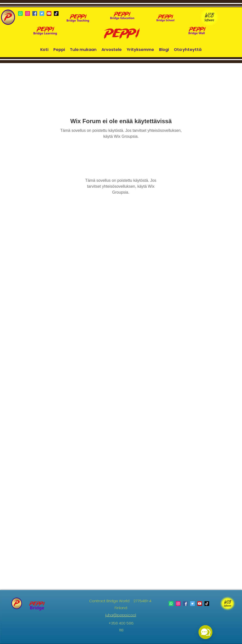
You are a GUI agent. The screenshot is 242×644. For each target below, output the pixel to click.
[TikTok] (56, 13)
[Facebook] (35, 13)
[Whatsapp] (20, 13)
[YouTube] (49, 13)
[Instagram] (28, 13)
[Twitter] (42, 13)
